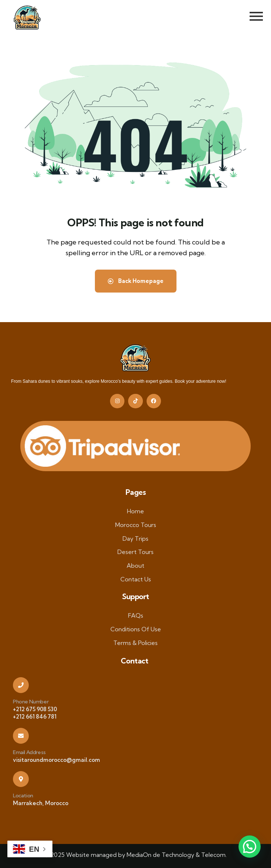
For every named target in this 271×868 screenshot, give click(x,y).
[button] (250, 847)
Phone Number (31, 702)
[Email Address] (21, 736)
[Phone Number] (21, 685)
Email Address (29, 752)
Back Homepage (136, 281)
